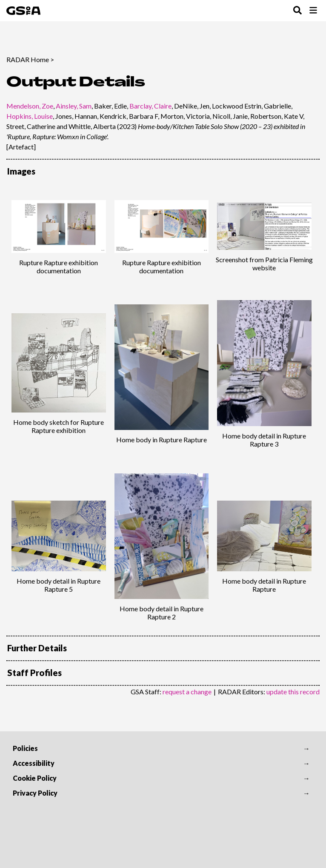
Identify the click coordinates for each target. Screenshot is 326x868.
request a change (187, 692)
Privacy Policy (35, 793)
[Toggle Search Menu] (297, 11)
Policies (25, 748)
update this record (293, 692)
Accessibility (34, 763)
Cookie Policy (35, 778)
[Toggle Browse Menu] (313, 11)
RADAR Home (28, 59)
